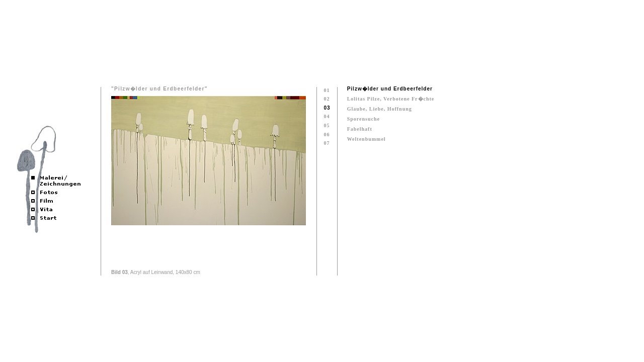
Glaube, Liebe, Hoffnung (380, 109)
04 (327, 116)
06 (327, 134)
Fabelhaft (360, 129)
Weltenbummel (367, 139)
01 (327, 90)
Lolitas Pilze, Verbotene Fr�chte (391, 99)
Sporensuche (364, 119)
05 (327, 125)
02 (327, 99)
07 (327, 143)
